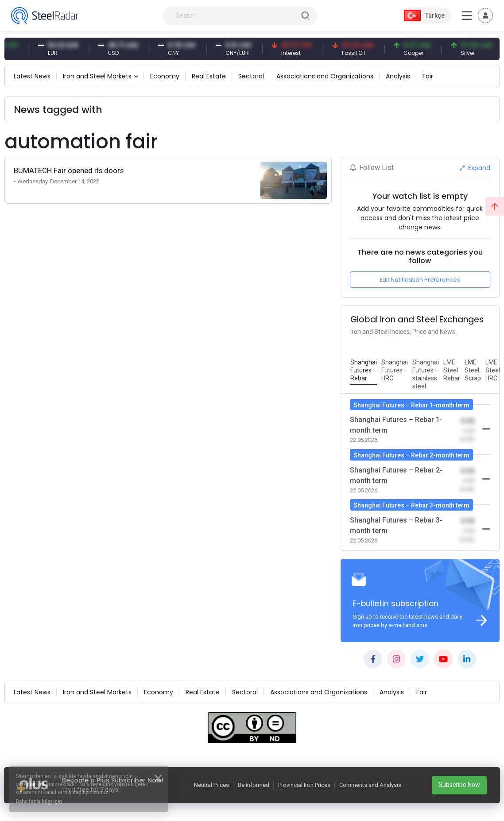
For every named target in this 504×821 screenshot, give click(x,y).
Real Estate (209, 76)
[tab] (364, 371)
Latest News (32, 76)
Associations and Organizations (325, 76)
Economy (165, 76)
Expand (475, 168)
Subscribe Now (459, 785)
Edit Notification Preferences (420, 280)
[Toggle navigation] (485, 15)
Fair (428, 76)
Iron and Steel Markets (97, 76)
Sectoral (251, 76)
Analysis (398, 76)
